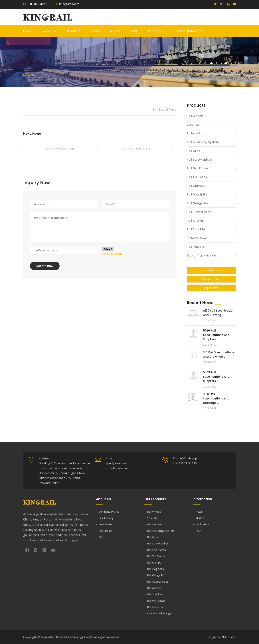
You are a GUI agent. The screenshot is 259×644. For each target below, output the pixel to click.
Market (115, 31)
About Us (50, 31)
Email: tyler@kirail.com (60, 149)
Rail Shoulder (196, 229)
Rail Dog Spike (197, 194)
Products (74, 31)
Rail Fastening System (203, 142)
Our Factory (106, 518)
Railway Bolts (196, 133)
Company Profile (109, 512)
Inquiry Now (211, 288)
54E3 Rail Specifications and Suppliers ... (216, 377)
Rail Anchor (195, 221)
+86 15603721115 (36, 4)
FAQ (134, 31)
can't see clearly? (113, 254)
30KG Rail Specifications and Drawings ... (216, 398)
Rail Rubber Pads (199, 212)
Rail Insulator (196, 247)
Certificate (105, 524)
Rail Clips (193, 151)
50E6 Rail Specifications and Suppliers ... (216, 335)
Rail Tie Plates (197, 177)
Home (28, 31)
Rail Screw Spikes (199, 160)
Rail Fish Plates (197, 168)
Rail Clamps (196, 186)
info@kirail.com (67, 4)
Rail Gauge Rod (198, 203)
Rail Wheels (195, 116)
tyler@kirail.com (190, 31)
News (95, 31)
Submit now (45, 266)
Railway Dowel (197, 238)
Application (202, 524)
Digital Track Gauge (201, 256)
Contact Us (156, 31)
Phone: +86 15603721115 (135, 149)
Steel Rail (193, 125)
